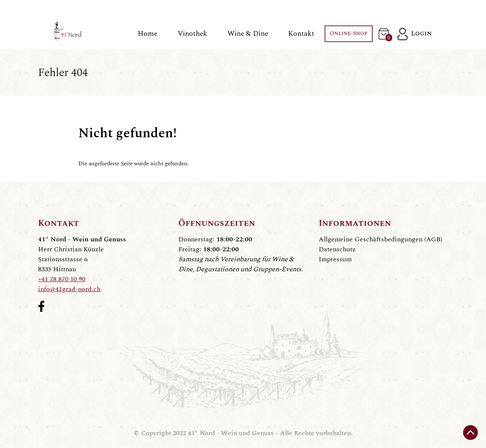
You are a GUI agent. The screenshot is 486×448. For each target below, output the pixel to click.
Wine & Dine (248, 34)
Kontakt (301, 34)
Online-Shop (349, 33)
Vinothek (192, 34)
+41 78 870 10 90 (62, 279)
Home (148, 34)
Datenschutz (337, 249)
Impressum (335, 259)
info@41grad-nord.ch (69, 289)
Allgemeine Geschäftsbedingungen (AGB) (381, 239)
